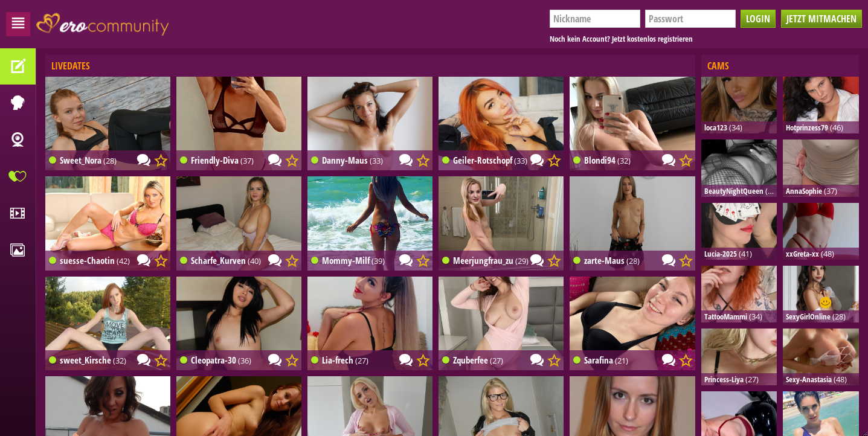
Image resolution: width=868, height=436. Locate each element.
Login (758, 19)
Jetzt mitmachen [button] (821, 19)
